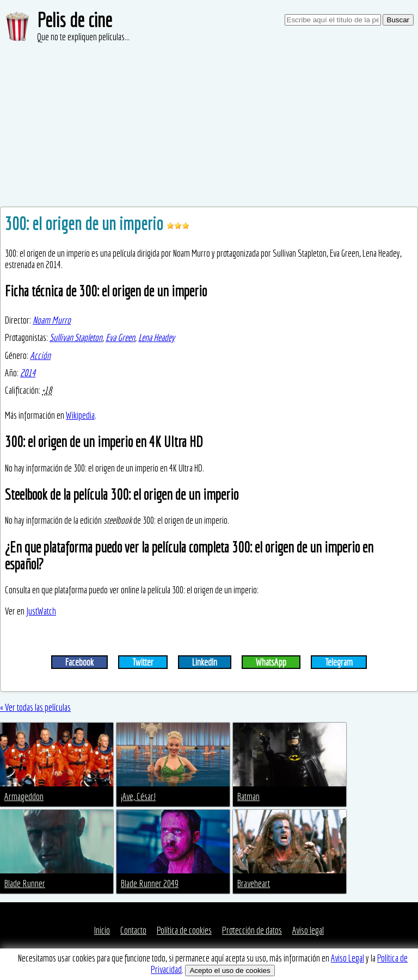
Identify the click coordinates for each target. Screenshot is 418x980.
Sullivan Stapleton (76, 337)
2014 (28, 373)
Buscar (398, 20)
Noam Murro (52, 320)
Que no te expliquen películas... (83, 37)
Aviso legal (308, 930)
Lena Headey (156, 337)
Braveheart (254, 883)
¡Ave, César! (138, 796)
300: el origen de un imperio (86, 224)
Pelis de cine (75, 20)
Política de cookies (184, 930)
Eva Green (120, 337)
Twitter (143, 662)
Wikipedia (80, 415)
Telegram (339, 662)
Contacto (133, 930)
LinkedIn (205, 662)
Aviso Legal (348, 958)
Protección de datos (252, 930)
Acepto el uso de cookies (230, 970)
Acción (40, 355)
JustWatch (41, 611)
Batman (248, 796)
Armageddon (24, 796)
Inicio (102, 930)
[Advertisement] (209, 125)
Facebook (79, 662)
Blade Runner (25, 883)
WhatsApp (271, 662)
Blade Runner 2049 (150, 883)
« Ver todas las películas (35, 707)
